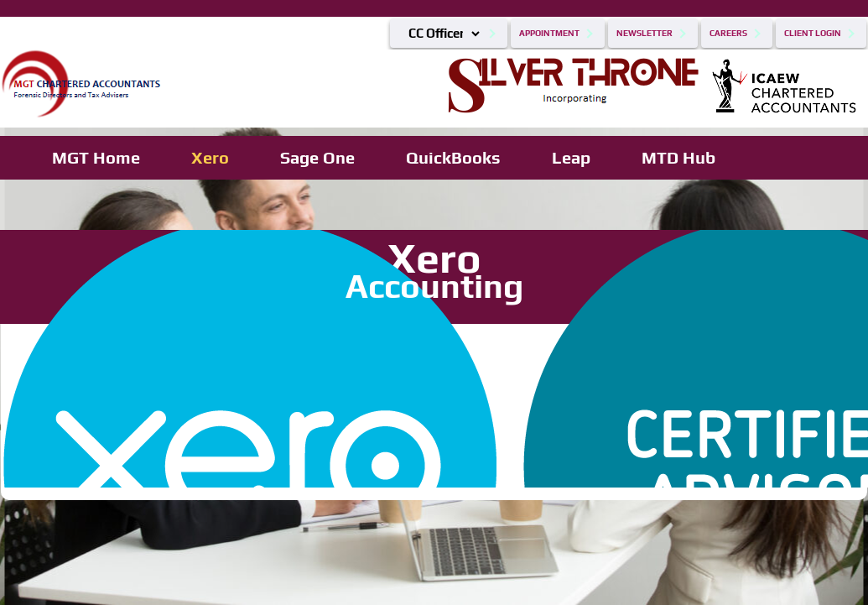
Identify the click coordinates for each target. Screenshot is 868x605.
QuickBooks (453, 157)
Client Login (813, 33)
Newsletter (645, 33)
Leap (571, 157)
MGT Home (96, 157)
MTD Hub (678, 157)
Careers (728, 33)
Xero (210, 157)
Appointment (549, 33)
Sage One (317, 157)
